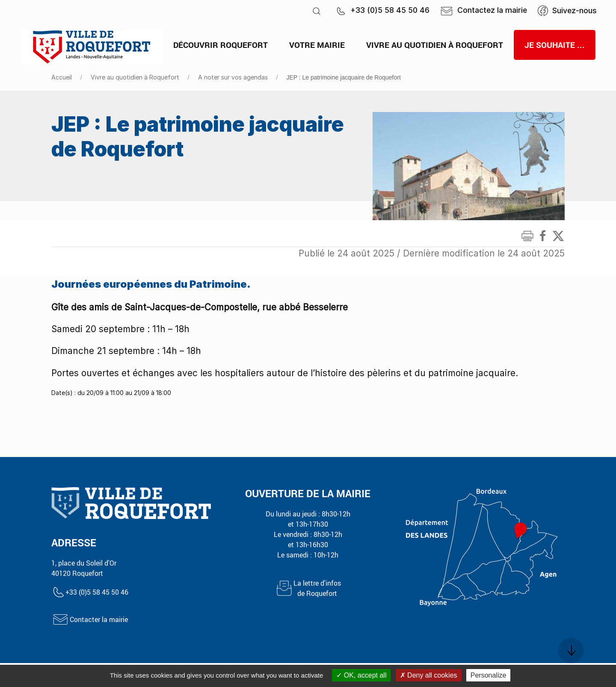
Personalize (489, 675)
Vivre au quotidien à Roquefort (135, 77)
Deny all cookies (429, 675)
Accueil (62, 77)
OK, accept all (361, 675)
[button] (317, 11)
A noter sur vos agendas (233, 77)
